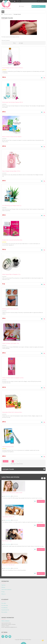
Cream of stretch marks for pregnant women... (13, 378)
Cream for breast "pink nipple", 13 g (11, 343)
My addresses (4, 608)
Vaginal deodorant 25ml (8, 447)
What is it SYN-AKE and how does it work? (12, 493)
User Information (41, 1)
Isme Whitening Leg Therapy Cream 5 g (12, 206)
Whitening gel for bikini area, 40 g (10, 309)
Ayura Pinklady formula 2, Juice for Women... (13, 68)
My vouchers (4, 612)
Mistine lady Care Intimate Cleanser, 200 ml (13, 102)
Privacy (3, 592)
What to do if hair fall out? (8, 565)
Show (14, 43)
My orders (4, 603)
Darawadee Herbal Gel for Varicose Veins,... (12, 412)
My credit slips (5, 605)
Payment (3, 585)
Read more (41, 501)
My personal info (5, 610)
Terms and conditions (6, 590)
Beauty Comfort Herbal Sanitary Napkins (12, 137)
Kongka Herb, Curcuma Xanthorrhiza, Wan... (12, 240)
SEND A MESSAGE (5, 621)
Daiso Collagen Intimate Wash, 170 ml (11, 171)
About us (3, 594)
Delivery (3, 587)
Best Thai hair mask (7, 541)
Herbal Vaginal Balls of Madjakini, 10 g (11, 274)
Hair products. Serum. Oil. (8, 517)
